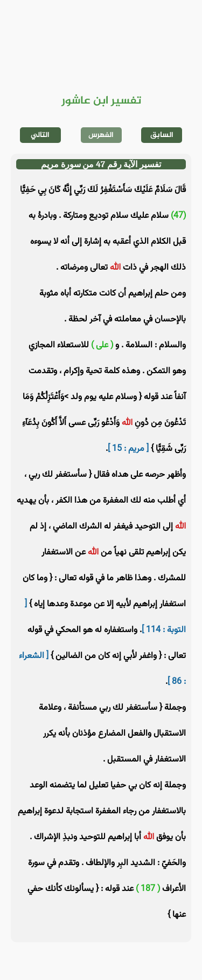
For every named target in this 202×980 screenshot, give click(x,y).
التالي (40, 135)
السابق (162, 135)
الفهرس (101, 135)
